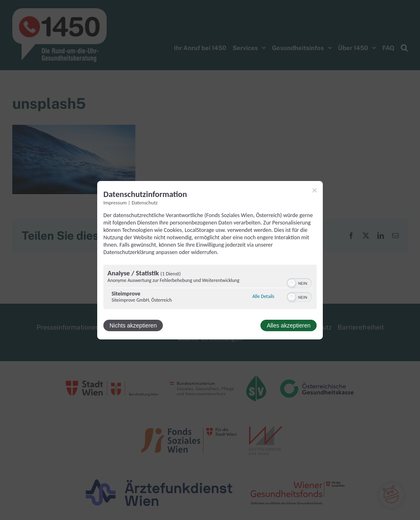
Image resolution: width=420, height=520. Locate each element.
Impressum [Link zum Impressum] (115, 202)
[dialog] (210, 260)
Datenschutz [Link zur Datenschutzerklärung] (145, 202)
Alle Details (263, 296)
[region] (210, 288)
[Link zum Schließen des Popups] (315, 190)
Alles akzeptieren (289, 325)
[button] (292, 283)
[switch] (299, 282)
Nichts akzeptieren (133, 325)
